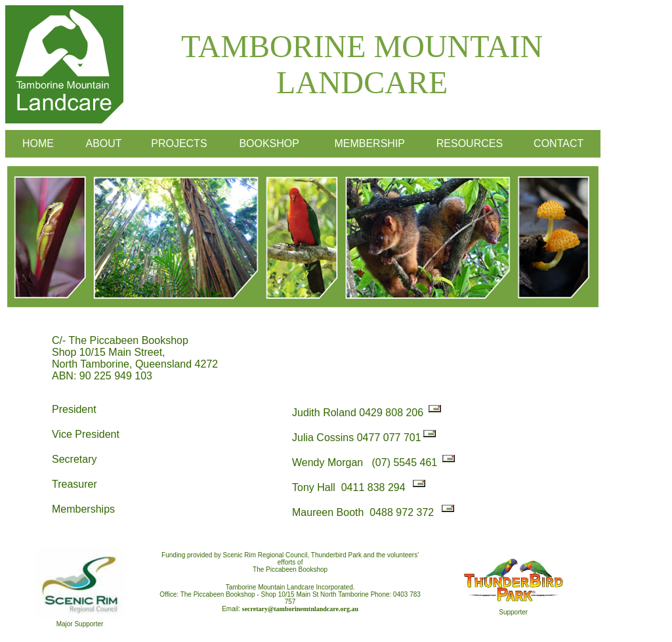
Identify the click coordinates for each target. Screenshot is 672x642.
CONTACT (558, 143)
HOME (38, 143)
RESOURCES (470, 143)
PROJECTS (179, 143)
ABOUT (103, 143)
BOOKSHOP (269, 143)
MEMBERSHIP (369, 143)
